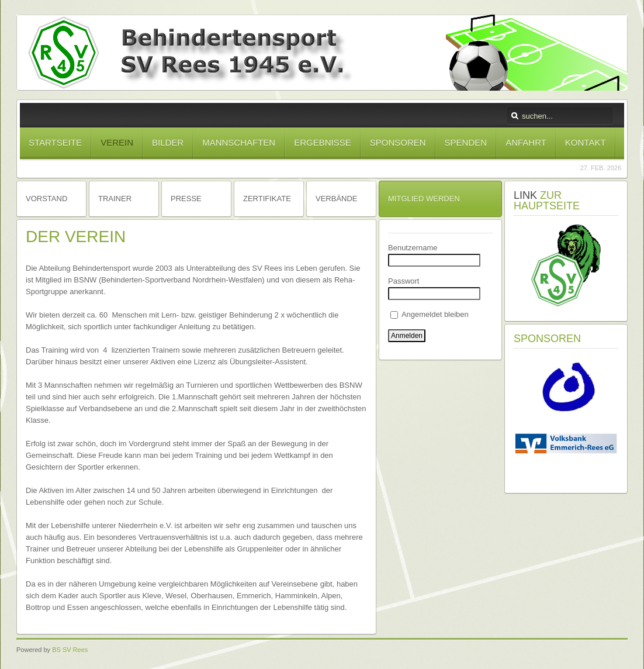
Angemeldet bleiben (430, 314)
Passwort (404, 281)
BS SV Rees (70, 650)
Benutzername (413, 248)
